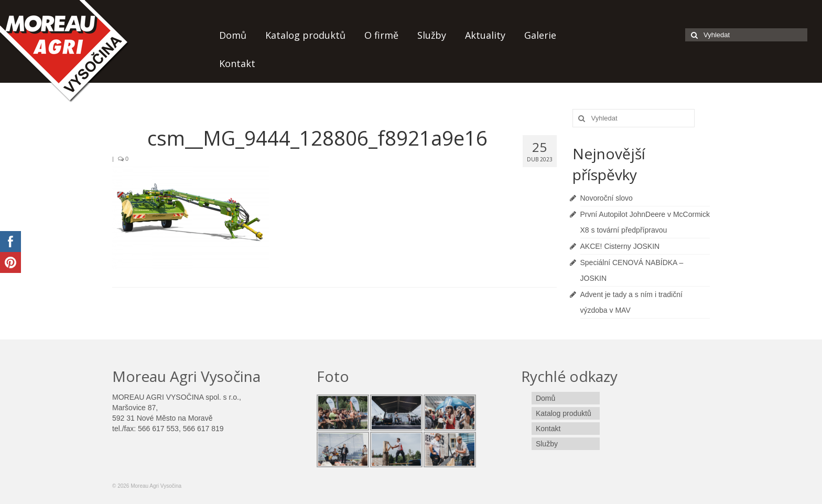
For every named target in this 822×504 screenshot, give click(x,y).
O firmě (381, 35)
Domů (233, 35)
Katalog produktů (305, 35)
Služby (432, 35)
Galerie (540, 35)
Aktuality (485, 35)
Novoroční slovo (607, 198)
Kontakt (237, 63)
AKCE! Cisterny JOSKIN (620, 246)
